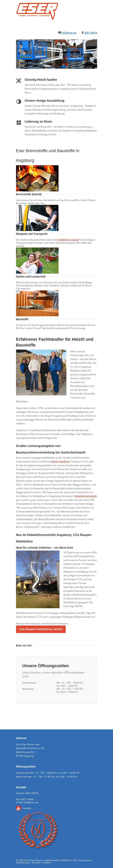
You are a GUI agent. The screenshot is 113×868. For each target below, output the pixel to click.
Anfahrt (47, 863)
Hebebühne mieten (68, 240)
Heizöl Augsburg (60, 461)
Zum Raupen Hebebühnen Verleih (41, 629)
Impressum (85, 860)
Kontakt (36, 863)
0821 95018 (91, 33)
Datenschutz (23, 863)
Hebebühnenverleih (86, 496)
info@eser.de (69, 33)
